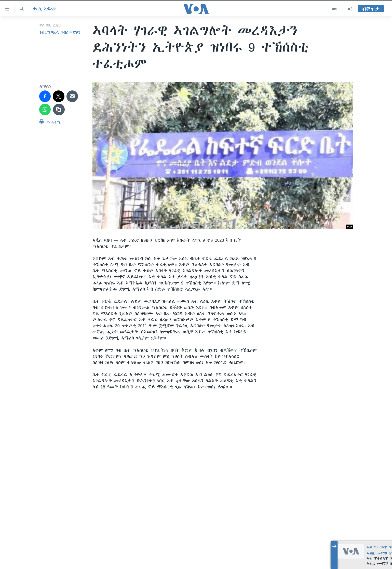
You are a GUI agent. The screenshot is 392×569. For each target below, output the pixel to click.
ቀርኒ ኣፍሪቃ (45, 9)
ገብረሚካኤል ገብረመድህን (60, 32)
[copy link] (59, 110)
